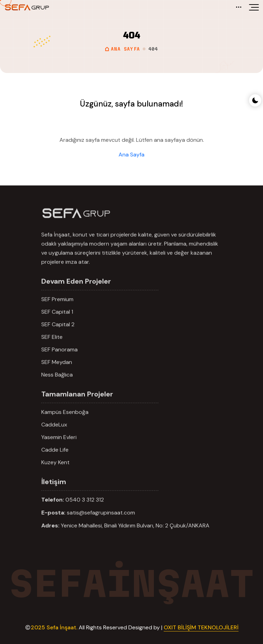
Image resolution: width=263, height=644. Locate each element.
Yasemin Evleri (59, 445)
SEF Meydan (57, 370)
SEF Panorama (59, 358)
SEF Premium (57, 308)
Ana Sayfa (131, 155)
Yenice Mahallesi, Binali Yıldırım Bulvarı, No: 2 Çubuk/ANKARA (135, 534)
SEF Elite (52, 345)
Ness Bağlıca (57, 383)
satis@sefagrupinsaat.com (101, 521)
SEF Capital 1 (57, 320)
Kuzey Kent (55, 471)
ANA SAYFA (122, 49)
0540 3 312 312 (85, 508)
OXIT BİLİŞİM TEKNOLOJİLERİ (201, 627)
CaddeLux (54, 433)
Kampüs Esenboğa (65, 420)
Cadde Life (55, 458)
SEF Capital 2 (58, 333)
